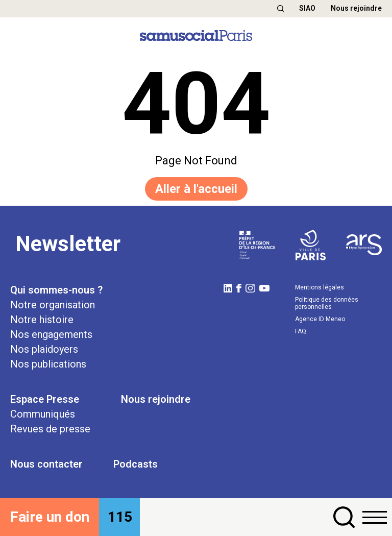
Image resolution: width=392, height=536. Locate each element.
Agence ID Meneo (320, 319)
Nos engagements (51, 334)
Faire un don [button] (50, 517)
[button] (280, 8)
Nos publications (48, 364)
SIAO (307, 8)
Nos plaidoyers (44, 349)
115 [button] (120, 517)
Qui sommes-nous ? (56, 290)
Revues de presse (50, 429)
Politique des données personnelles (327, 303)
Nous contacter (46, 464)
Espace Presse (45, 399)
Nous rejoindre (356, 8)
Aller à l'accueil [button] (196, 189)
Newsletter (68, 244)
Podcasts (136, 464)
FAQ (301, 331)
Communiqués (43, 414)
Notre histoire (42, 320)
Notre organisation (53, 305)
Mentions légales (320, 287)
